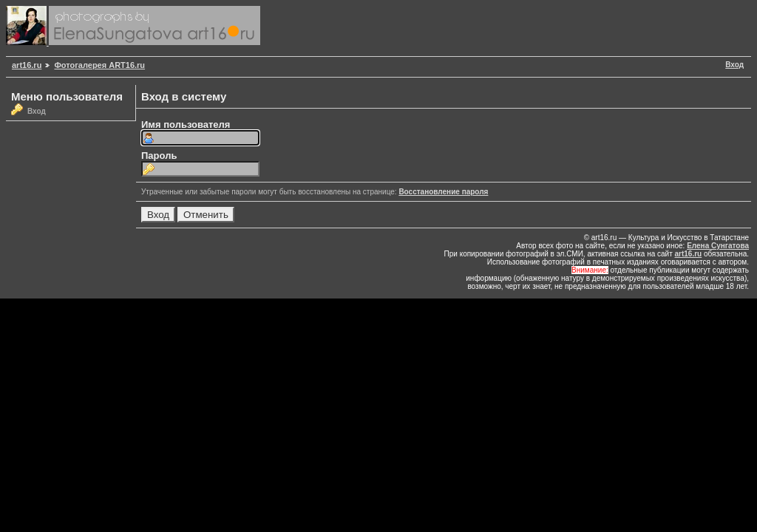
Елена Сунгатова (718, 246)
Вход (734, 65)
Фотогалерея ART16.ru (99, 65)
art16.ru (27, 65)
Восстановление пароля (443, 192)
